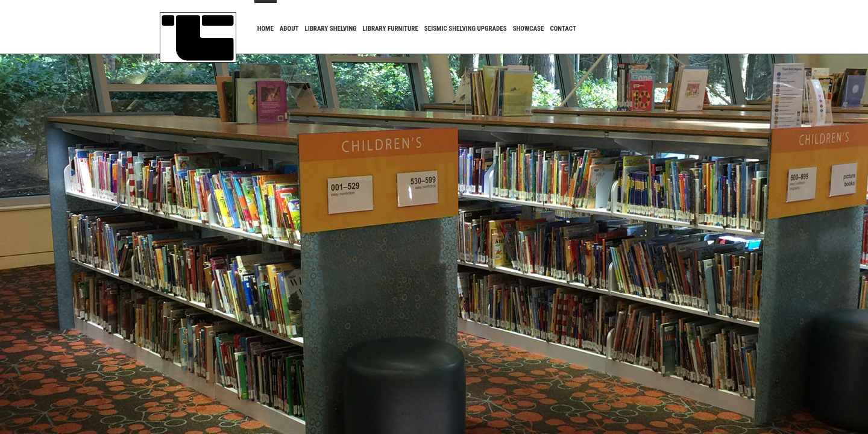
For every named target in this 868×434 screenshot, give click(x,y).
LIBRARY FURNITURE (391, 29)
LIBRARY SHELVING (330, 29)
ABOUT (289, 29)
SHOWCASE (529, 29)
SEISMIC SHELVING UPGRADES (466, 29)
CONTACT (563, 29)
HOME (266, 29)
